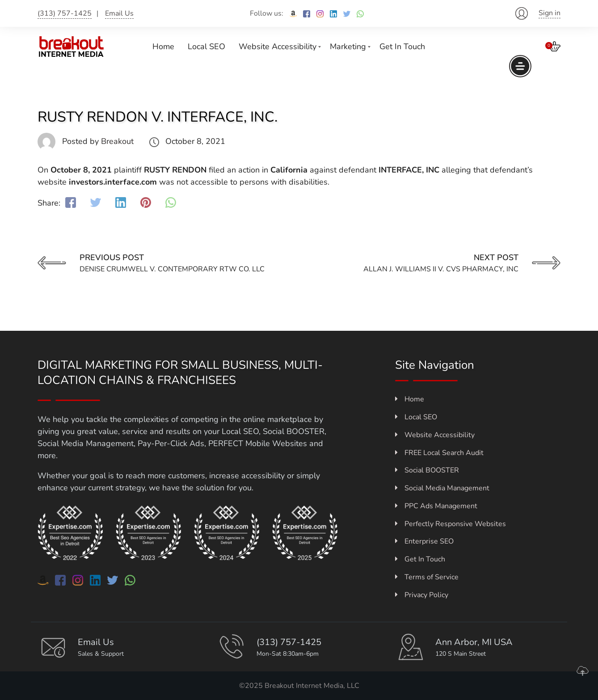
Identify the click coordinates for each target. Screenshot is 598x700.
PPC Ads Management (436, 506)
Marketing (348, 46)
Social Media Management (442, 488)
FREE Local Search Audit (439, 453)
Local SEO (206, 46)
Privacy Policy (422, 595)
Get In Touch (402, 46)
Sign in (550, 13)
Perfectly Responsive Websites (451, 524)
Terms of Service (427, 577)
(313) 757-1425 (65, 13)
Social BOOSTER (427, 470)
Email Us (119, 13)
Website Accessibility (278, 46)
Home (163, 46)
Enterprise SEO (424, 541)
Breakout (117, 141)
